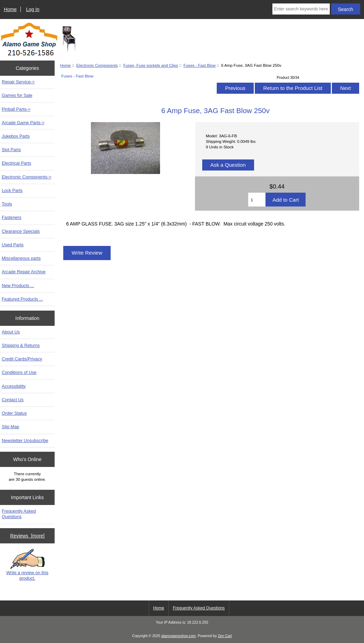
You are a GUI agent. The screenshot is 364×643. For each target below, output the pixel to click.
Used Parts (13, 245)
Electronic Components (97, 65)
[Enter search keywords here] (301, 9)
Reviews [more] (27, 536)
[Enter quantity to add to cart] (257, 200)
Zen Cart (225, 636)
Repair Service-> (18, 82)
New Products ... (18, 286)
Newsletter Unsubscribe (25, 440)
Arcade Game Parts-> (23, 123)
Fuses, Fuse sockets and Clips (151, 65)
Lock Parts (12, 190)
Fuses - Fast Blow (200, 65)
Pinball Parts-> (16, 109)
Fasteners (12, 217)
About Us (11, 332)
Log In (33, 9)
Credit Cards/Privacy (22, 359)
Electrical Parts (16, 163)
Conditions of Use (19, 372)
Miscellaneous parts (21, 258)
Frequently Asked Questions (19, 514)
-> (27, 177)
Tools (7, 204)
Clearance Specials (21, 231)
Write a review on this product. (27, 565)
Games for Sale (17, 95)
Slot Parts (11, 150)
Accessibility (14, 386)
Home (10, 9)
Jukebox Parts (16, 136)
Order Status (14, 413)
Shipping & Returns (21, 345)
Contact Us (13, 400)
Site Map (10, 427)
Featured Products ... (22, 299)
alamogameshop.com (179, 636)
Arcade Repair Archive (24, 272)
